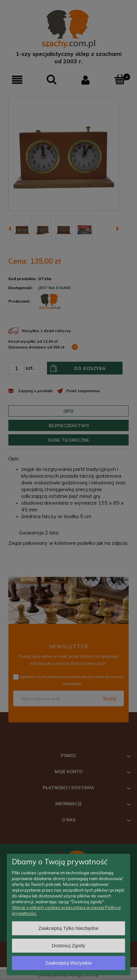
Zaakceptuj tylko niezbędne (68, 928)
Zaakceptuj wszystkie (68, 963)
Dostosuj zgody (68, 945)
